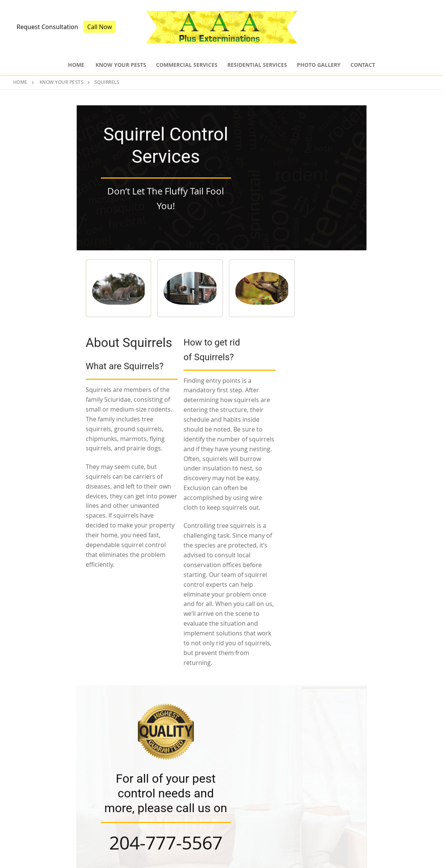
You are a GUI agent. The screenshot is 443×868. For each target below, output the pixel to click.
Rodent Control (250, 808)
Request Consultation (47, 27)
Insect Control (248, 794)
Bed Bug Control (251, 821)
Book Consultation (221, 691)
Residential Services (148, 821)
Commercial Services (149, 808)
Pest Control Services (150, 794)
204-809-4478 (402, 814)
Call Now (100, 27)
